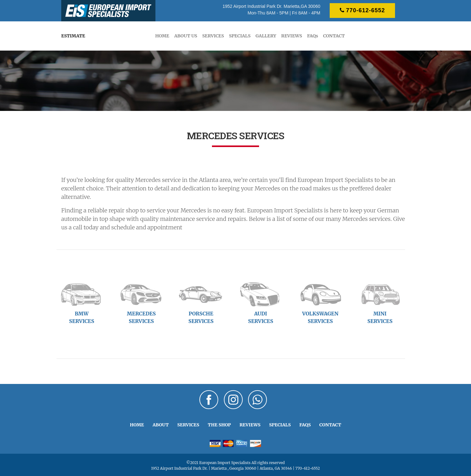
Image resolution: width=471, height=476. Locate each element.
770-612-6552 (362, 10)
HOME (162, 36)
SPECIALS (240, 36)
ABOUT (161, 425)
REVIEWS (292, 36)
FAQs (313, 36)
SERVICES (213, 36)
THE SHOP (219, 425)
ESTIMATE (73, 36)
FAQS (305, 425)
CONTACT (334, 36)
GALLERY (266, 36)
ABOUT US (186, 36)
